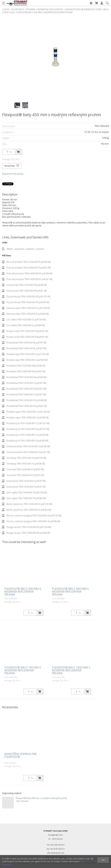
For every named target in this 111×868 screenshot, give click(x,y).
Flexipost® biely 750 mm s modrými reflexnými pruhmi (23, 670)
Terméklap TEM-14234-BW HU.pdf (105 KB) (24, 458)
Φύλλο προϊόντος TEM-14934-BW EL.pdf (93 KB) (27, 510)
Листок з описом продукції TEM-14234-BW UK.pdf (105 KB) (32, 516)
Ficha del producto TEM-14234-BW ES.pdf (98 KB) (27, 273)
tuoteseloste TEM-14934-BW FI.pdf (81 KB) (24, 487)
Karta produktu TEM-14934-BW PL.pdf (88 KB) (25, 314)
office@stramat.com (56, 853)
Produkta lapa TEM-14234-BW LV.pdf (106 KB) (25, 354)
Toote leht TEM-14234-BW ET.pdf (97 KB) (23, 469)
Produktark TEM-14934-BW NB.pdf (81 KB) (24, 371)
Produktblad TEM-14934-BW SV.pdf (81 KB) (24, 395)
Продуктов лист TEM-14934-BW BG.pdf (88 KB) (26, 533)
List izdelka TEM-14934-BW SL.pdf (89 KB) (23, 325)
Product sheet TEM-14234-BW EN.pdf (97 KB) (25, 331)
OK (103, 860)
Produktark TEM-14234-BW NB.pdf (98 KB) (24, 366)
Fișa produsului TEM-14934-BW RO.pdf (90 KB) (26, 302)
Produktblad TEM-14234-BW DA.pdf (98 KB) (24, 377)
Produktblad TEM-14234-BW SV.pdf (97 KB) (24, 383)
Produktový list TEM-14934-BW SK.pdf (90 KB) (25, 441)
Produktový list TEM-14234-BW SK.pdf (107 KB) (26, 429)
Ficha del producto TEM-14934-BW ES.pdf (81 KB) (27, 279)
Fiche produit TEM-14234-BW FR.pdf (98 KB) (24, 285)
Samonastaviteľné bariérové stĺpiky (83, 9)
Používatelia (18, 9)
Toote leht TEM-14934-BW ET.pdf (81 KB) (23, 475)
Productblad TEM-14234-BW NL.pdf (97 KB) (24, 343)
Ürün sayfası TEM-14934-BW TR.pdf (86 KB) (24, 498)
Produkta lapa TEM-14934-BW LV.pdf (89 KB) (25, 360)
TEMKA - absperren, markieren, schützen (23, 249)
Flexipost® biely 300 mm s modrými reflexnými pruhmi (23, 592)
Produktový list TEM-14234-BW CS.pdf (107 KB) (26, 423)
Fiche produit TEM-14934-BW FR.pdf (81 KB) (24, 291)
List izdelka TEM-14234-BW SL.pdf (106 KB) (24, 320)
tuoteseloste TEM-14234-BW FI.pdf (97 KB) (24, 481)
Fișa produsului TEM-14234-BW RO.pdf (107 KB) (26, 297)
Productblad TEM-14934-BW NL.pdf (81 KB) (24, 348)
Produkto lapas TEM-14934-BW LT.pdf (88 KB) (25, 418)
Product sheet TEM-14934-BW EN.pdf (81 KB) (25, 337)
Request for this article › (13, 174)
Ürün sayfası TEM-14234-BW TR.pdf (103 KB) (24, 493)
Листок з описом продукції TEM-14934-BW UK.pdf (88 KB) (31, 521)
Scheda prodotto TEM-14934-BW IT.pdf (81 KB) (26, 452)
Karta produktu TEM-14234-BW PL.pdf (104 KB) (26, 308)
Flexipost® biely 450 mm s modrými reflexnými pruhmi (44, 12)
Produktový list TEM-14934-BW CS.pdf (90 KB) (25, 435)
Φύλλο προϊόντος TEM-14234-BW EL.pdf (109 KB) (27, 504)
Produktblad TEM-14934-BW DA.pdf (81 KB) (24, 389)
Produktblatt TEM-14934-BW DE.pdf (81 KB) (24, 406)
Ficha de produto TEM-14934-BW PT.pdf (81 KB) (26, 268)
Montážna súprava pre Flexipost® (21, 755)
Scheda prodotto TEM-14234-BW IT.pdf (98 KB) (26, 446)
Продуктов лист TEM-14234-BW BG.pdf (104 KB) (27, 527)
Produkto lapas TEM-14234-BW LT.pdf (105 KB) (26, 412)
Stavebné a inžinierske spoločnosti (44, 9)
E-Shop (6, 9)
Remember (12, 166)
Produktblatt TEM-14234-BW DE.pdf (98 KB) (24, 400)
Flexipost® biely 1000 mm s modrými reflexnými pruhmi (71, 670)
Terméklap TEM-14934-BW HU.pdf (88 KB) (24, 464)
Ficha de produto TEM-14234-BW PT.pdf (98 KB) (26, 262)
